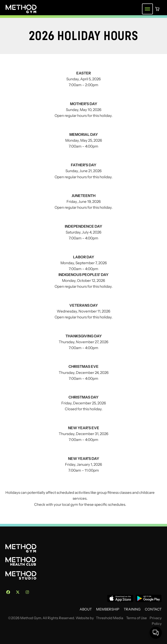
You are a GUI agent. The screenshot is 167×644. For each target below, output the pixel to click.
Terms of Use (136, 618)
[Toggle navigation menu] (147, 9)
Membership (108, 609)
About (86, 609)
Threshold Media (110, 618)
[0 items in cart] (157, 9)
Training (132, 609)
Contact (153, 609)
